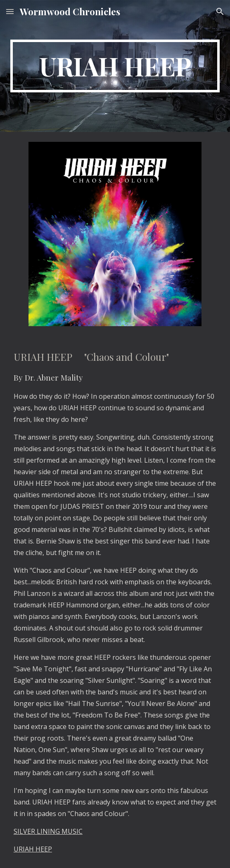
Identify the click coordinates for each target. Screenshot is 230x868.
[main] (115, 66)
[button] (10, 11)
